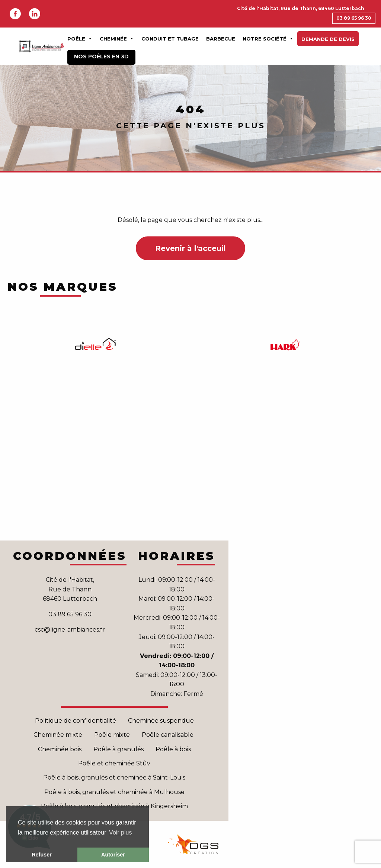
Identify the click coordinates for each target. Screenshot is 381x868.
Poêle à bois (173, 749)
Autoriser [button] (113, 855)
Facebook (15, 14)
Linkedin (35, 14)
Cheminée (117, 39)
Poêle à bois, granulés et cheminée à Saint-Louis (114, 777)
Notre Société (268, 39)
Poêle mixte (112, 735)
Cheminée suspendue (161, 721)
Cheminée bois (60, 749)
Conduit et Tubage (170, 39)
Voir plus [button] (120, 832)
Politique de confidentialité (76, 721)
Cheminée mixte (58, 735)
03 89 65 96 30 (354, 18)
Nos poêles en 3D (101, 57)
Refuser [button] (42, 855)
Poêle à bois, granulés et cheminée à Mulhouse (114, 792)
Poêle (80, 39)
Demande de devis (328, 39)
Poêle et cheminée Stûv (114, 763)
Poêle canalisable (168, 735)
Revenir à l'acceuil (190, 248)
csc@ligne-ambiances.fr (70, 630)
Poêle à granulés (119, 749)
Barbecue (221, 39)
